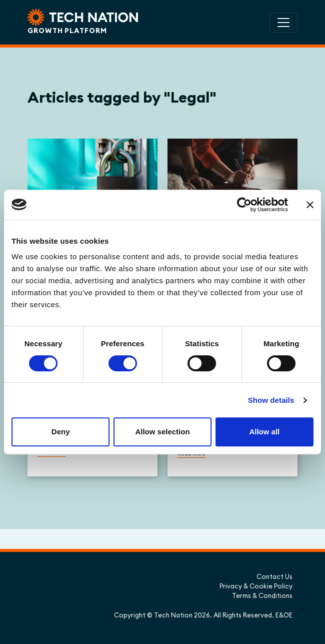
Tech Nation (173, 615)
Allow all (264, 432)
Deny (61, 432)
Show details (271, 400)
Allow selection (162, 432)
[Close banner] (310, 205)
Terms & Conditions (262, 595)
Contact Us (274, 576)
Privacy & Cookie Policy (256, 586)
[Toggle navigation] (283, 23)
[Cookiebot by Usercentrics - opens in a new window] (244, 205)
